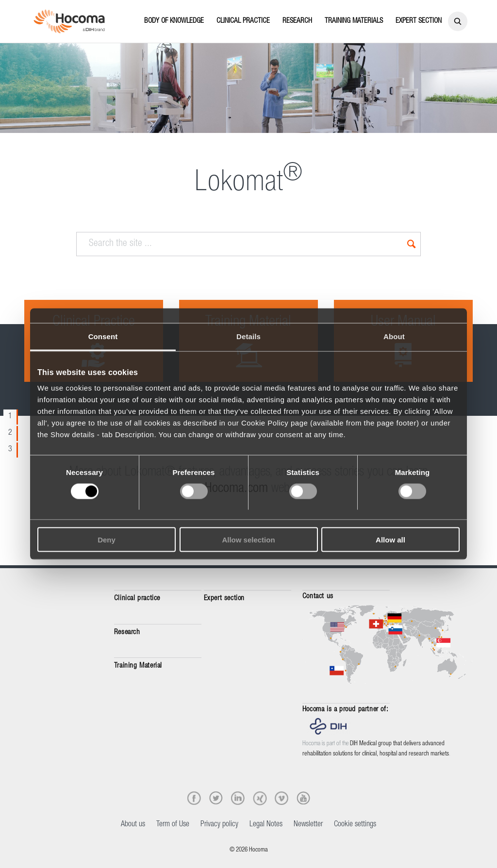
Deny (107, 540)
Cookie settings (355, 825)
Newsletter (308, 825)
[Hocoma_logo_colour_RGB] (69, 21)
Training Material (138, 666)
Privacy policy (219, 825)
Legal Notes (266, 825)
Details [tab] (248, 336)
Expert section (224, 598)
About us (133, 825)
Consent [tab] (103, 336)
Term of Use (173, 825)
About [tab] (394, 336)
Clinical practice (137, 598)
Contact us (318, 597)
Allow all (390, 540)
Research (127, 632)
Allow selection (248, 540)
